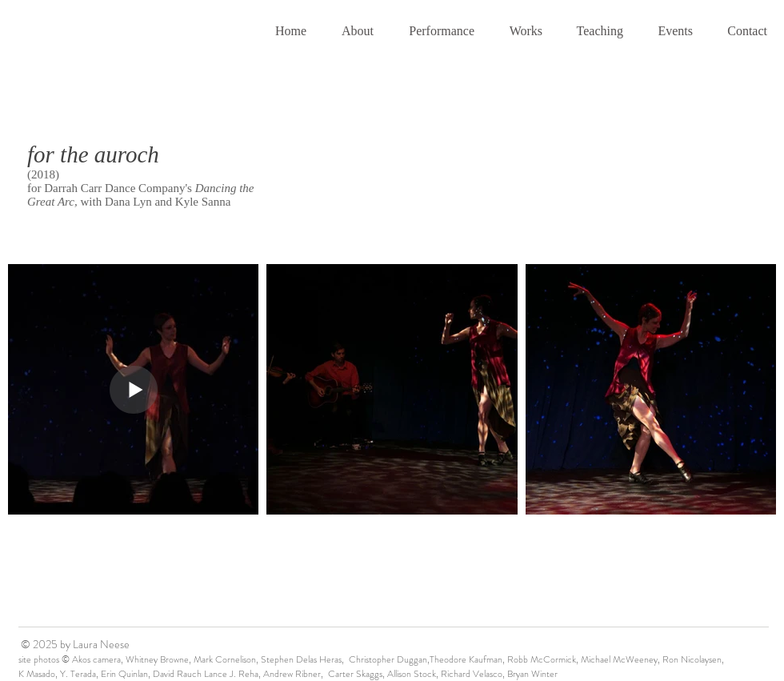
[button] (352, 31)
